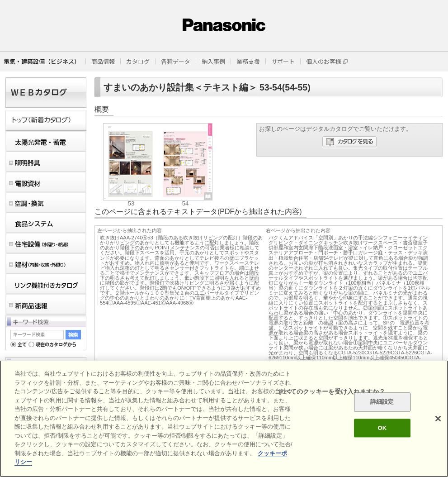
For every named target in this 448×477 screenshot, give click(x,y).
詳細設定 (382, 402)
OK (382, 428)
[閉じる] (438, 419)
